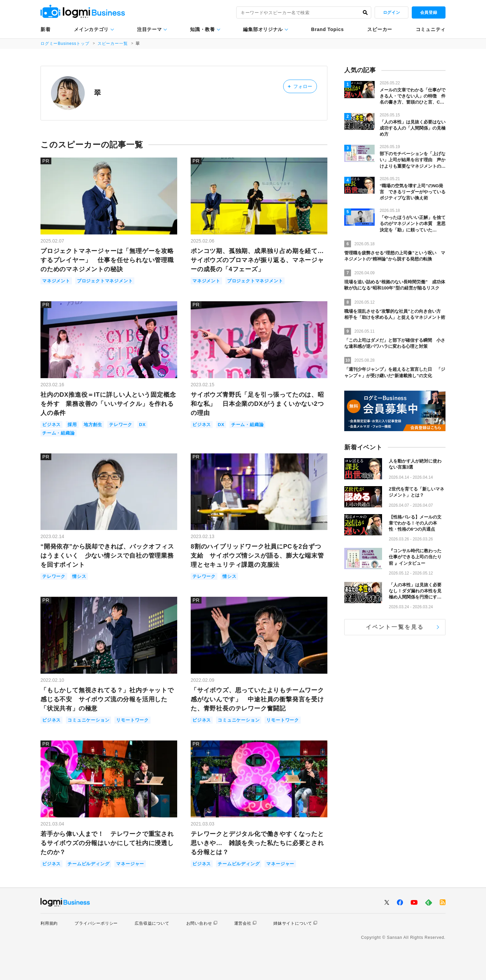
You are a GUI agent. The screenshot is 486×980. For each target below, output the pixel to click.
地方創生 (93, 425)
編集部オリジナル (263, 29)
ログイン (391, 12)
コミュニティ (431, 29)
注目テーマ (150, 29)
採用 (72, 425)
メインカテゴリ (91, 29)
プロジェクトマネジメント (105, 281)
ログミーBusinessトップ (65, 44)
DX (142, 425)
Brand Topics (328, 29)
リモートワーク (132, 720)
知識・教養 (202, 29)
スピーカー (380, 29)
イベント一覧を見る (395, 627)
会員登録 (429, 12)
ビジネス (51, 425)
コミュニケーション (88, 720)
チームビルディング (88, 864)
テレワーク (121, 425)
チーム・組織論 (59, 433)
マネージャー (130, 864)
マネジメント (56, 281)
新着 (45, 29)
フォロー (300, 86)
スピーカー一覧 (113, 44)
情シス (79, 576)
